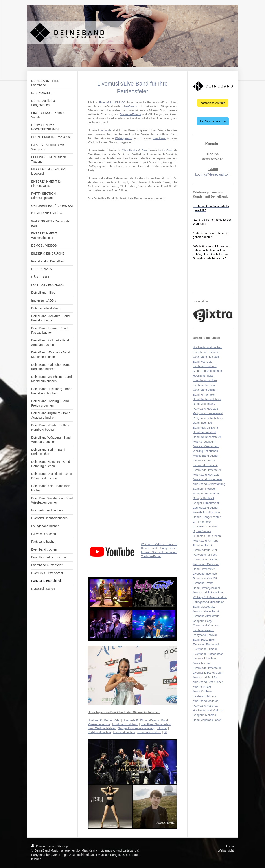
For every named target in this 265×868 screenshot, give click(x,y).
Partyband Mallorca (205, 706)
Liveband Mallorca (205, 696)
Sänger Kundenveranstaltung (136, 728)
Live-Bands (130, 106)
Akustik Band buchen (206, 512)
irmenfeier (107, 102)
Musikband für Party (206, 541)
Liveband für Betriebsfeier (104, 720)
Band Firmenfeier (204, 395)
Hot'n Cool (165, 150)
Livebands (105, 130)
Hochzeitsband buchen (208, 347)
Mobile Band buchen (206, 456)
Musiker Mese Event (206, 611)
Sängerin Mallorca (205, 715)
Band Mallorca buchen (207, 720)
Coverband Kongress (206, 625)
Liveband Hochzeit (205, 366)
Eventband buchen (149, 732)
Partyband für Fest (205, 555)
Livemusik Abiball (204, 461)
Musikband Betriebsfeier (208, 592)
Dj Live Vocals (202, 531)
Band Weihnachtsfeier (102, 728)
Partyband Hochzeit (205, 409)
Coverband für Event (206, 559)
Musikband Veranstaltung (209, 484)
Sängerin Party (202, 621)
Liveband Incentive (205, 574)
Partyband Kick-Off (205, 578)
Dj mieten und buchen (207, 536)
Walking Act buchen (206, 451)
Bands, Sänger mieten (207, 517)
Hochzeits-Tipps (203, 376)
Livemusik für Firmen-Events (141, 720)
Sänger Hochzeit (204, 498)
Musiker (162, 728)
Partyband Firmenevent (208, 413)
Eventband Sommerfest (156, 724)
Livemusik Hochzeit (205, 465)
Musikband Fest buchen (208, 682)
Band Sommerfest (204, 432)
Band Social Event (205, 640)
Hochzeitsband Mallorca (208, 710)
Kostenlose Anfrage (213, 103)
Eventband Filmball (205, 649)
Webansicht (226, 850)
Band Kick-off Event (206, 428)
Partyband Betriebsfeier (208, 418)
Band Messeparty (204, 404)
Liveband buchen (124, 732)
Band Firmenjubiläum (207, 588)
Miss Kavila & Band (135, 150)
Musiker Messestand (206, 446)
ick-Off (121, 102)
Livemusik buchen (204, 658)
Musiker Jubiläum (204, 442)
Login (230, 846)
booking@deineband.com (213, 174)
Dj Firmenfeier (202, 522)
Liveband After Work (206, 616)
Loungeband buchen (206, 508)
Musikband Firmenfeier (208, 479)
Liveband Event (203, 583)
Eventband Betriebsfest (208, 654)
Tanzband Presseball (206, 644)
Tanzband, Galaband (206, 564)
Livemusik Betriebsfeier (208, 673)
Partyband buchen (99, 732)
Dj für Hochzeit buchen (208, 371)
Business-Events (130, 114)
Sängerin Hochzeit (205, 489)
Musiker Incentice (99, 724)
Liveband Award (204, 630)
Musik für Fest (202, 687)
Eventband (160, 138)
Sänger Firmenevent (206, 503)
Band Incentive (202, 423)
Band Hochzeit (202, 362)
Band (165, 720)
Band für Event (202, 545)
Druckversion (43, 846)
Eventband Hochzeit (206, 352)
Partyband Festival (205, 635)
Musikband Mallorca (206, 701)
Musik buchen (202, 663)
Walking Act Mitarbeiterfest (210, 597)
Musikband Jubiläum (125, 724)
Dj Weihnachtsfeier (205, 526)
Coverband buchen (205, 390)
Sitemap (62, 846)
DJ (165, 732)
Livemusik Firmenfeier (207, 470)
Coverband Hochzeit (206, 357)
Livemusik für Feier (205, 550)
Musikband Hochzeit (206, 475)
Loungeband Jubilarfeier (208, 602)
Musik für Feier (202, 691)
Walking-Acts (123, 138)
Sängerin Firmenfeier (206, 494)
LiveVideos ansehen (213, 121)
